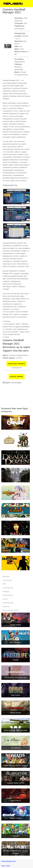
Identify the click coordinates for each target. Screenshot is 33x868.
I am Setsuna (16, 748)
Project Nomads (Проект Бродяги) (16, 765)
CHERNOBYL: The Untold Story (16, 678)
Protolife (16, 660)
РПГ (4, 584)
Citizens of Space (16, 818)
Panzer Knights (16, 625)
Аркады (6, 592)
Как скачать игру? (11, 610)
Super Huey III (16, 801)
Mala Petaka (16, 695)
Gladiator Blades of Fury (16, 783)
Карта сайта (6, 866)
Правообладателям (8, 861)
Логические (8, 595)
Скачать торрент (16, 377)
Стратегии (7, 580)
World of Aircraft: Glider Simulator (16, 730)
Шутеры (6, 577)
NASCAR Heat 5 (16, 642)
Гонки (5, 599)
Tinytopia (16, 836)
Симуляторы (8, 603)
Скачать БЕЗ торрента (16, 364)
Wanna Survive (16, 713)
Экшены (6, 607)
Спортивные (8, 588)
